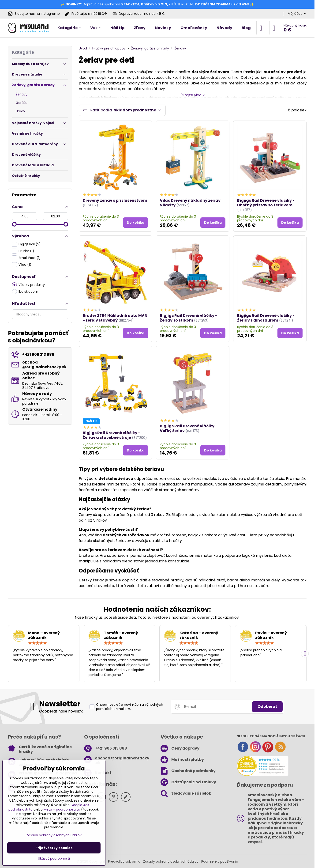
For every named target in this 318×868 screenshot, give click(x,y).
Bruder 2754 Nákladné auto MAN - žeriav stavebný (115, 319)
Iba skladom (25, 292)
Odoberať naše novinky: (61, 713)
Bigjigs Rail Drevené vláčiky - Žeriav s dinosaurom (266, 319)
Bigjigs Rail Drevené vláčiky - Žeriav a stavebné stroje (111, 436)
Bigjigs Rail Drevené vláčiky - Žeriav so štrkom (189, 319)
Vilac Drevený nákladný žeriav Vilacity (190, 204)
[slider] (14, 224)
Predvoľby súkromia (124, 863)
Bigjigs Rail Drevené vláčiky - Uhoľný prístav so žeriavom (266, 204)
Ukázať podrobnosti (54, 859)
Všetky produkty (28, 285)
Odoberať (267, 708)
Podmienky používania (220, 863)
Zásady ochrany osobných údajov (171, 863)
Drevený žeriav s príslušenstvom (115, 202)
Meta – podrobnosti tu (62, 809)
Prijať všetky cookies (54, 848)
